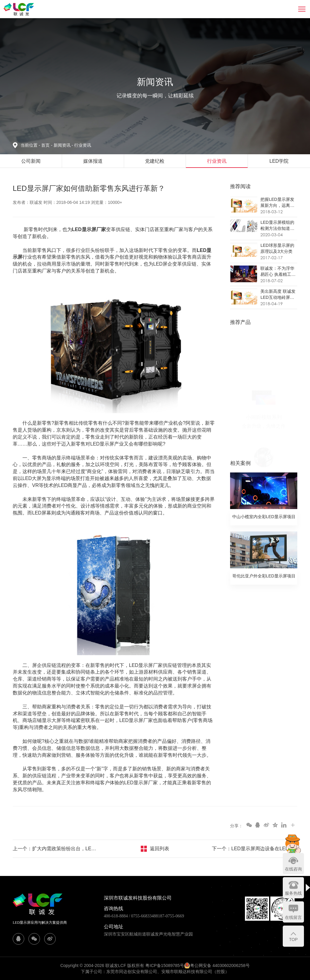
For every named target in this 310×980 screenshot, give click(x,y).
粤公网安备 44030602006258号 (217, 965)
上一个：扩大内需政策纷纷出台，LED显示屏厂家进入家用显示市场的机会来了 (55, 849)
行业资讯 (83, 145)
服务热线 (293, 893)
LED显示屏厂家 (89, 229)
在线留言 (293, 917)
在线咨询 (293, 869)
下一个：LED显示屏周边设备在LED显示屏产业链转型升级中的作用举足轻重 (255, 849)
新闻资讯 (64, 145)
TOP (294, 939)
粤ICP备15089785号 (165, 965)
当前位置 (31, 145)
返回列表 (160, 849)
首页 (46, 145)
